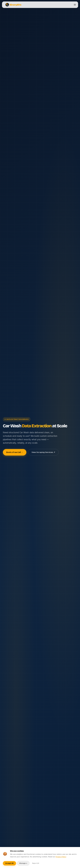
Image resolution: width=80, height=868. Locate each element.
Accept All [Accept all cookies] (9, 863)
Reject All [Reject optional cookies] (36, 863)
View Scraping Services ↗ (43, 452)
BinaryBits (13, 5)
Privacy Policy (61, 857)
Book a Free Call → (15, 452)
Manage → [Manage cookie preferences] (23, 863)
